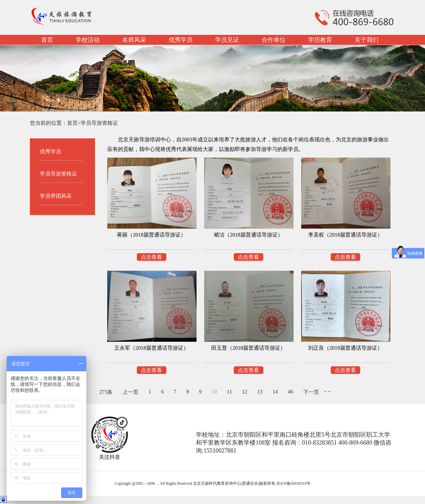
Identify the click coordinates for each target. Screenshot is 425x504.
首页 (47, 40)
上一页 (130, 392)
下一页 (311, 392)
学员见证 (227, 40)
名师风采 (134, 40)
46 (291, 392)
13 (260, 392)
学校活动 (88, 40)
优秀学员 (181, 40)
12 (245, 392)
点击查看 (151, 257)
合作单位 (274, 40)
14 (275, 392)
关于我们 (367, 40)
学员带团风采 (56, 196)
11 (229, 392)
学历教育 (320, 40)
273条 (106, 392)
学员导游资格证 (99, 123)
